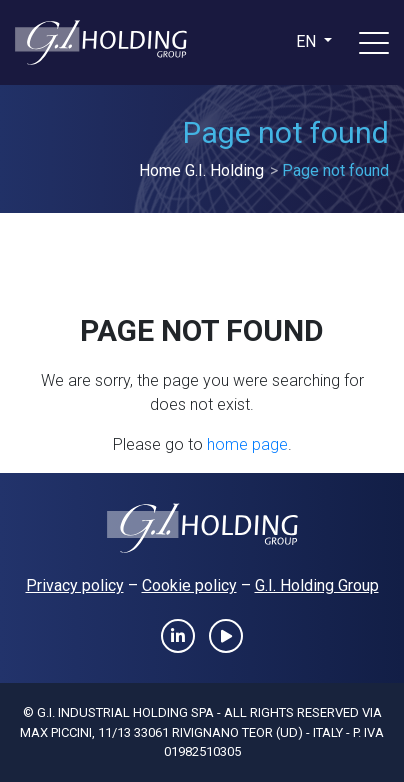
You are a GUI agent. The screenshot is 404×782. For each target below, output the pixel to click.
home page (247, 444)
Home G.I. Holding (201, 170)
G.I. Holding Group (317, 585)
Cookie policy (189, 585)
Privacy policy (75, 585)
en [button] (308, 41)
